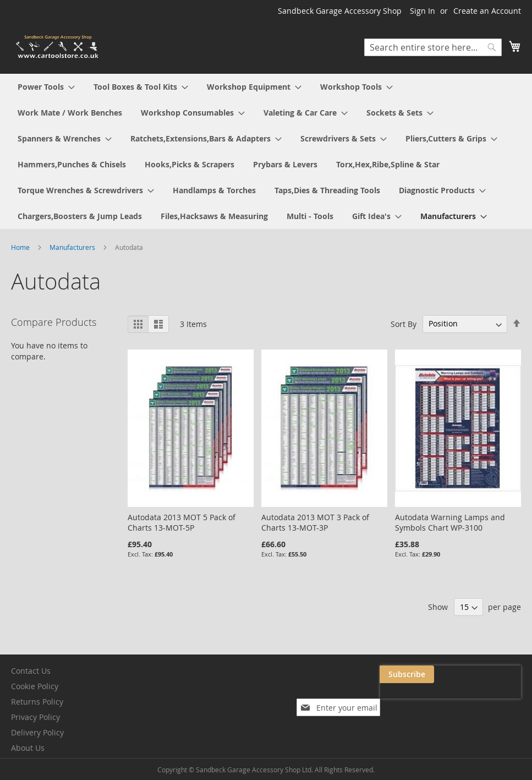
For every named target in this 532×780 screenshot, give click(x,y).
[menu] (266, 151)
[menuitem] (46, 87)
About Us (28, 748)
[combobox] (433, 47)
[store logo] (58, 47)
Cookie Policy (35, 686)
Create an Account (487, 11)
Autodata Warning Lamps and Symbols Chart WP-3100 (450, 522)
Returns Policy (37, 702)
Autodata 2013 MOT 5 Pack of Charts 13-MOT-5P (182, 522)
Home (21, 247)
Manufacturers (73, 247)
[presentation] (411, 700)
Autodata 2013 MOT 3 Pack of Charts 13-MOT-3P (315, 522)
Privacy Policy (35, 717)
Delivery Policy (37, 732)
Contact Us (31, 671)
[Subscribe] (494, 674)
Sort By (404, 323)
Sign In (423, 11)
